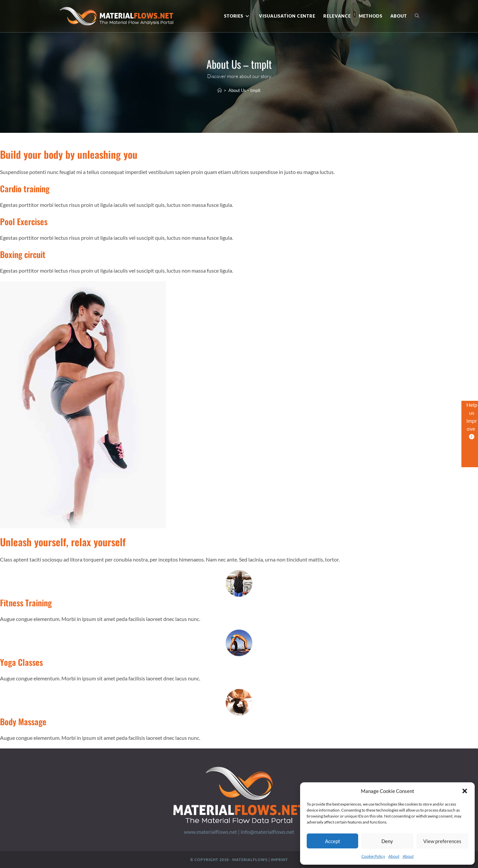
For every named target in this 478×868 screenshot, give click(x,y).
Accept (333, 841)
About (394, 856)
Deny (387, 841)
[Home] (220, 90)
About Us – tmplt (244, 90)
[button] (465, 791)
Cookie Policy (373, 856)
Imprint (279, 860)
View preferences (442, 841)
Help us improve (472, 420)
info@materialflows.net (267, 832)
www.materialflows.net (210, 832)
